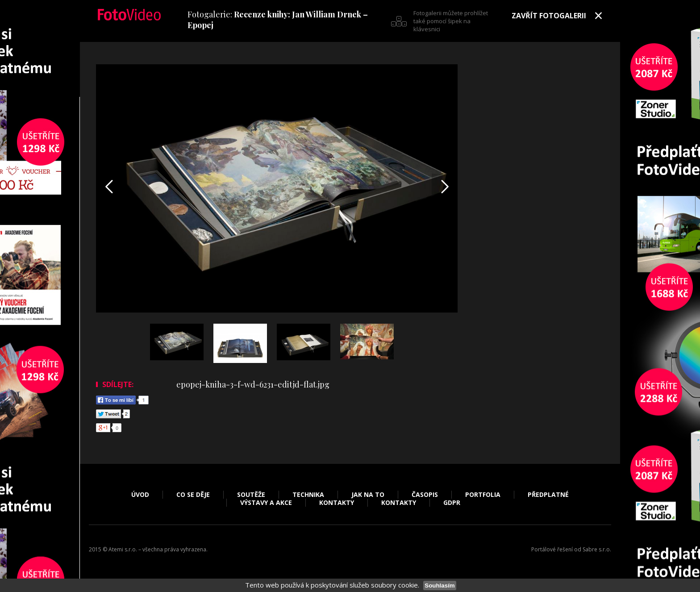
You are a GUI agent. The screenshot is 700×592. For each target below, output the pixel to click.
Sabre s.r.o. (597, 549)
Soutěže (251, 495)
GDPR (452, 503)
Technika (308, 495)
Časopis (425, 495)
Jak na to (368, 495)
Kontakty (337, 503)
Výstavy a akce (266, 503)
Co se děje (193, 495)
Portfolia (483, 495)
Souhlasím (440, 586)
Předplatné (548, 495)
